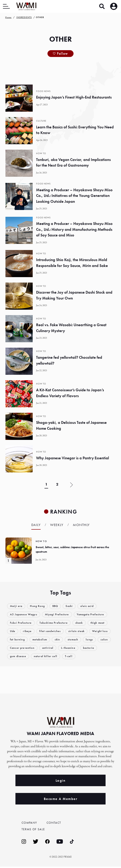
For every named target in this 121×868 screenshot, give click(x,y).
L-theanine (102, 648)
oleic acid (91, 606)
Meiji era (17, 606)
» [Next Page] (72, 485)
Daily (36, 525)
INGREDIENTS (24, 17)
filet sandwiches (52, 631)
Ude (13, 631)
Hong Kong (39, 606)
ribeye (28, 631)
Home (8, 17)
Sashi (73, 606)
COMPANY (31, 823)
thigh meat (102, 623)
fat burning (42, 640)
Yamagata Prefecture (96, 614)
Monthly (81, 525)
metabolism (67, 640)
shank (83, 623)
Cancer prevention (54, 648)
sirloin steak (80, 631)
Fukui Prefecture (21, 623)
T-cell (91, 656)
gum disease (38, 656)
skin (85, 640)
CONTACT (55, 823)
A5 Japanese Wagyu (25, 614)
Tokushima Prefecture (56, 623)
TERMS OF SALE (35, 830)
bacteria (16, 656)
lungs (14, 648)
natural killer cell (68, 656)
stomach (102, 640)
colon (29, 648)
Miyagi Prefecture (60, 614)
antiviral (81, 648)
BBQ (58, 606)
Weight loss (18, 640)
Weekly (57, 525)
